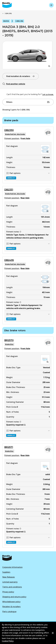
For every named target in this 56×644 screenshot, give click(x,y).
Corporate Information (12, 567)
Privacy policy (8, 592)
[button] (27, 55)
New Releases (9, 577)
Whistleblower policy (11, 602)
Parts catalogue (9, 612)
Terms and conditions (12, 587)
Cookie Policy (8, 641)
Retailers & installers (11, 607)
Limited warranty (10, 582)
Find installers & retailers (21, 76)
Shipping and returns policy (14, 597)
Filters (28, 102)
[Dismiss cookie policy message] (53, 633)
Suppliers (6, 572)
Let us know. (48, 94)
